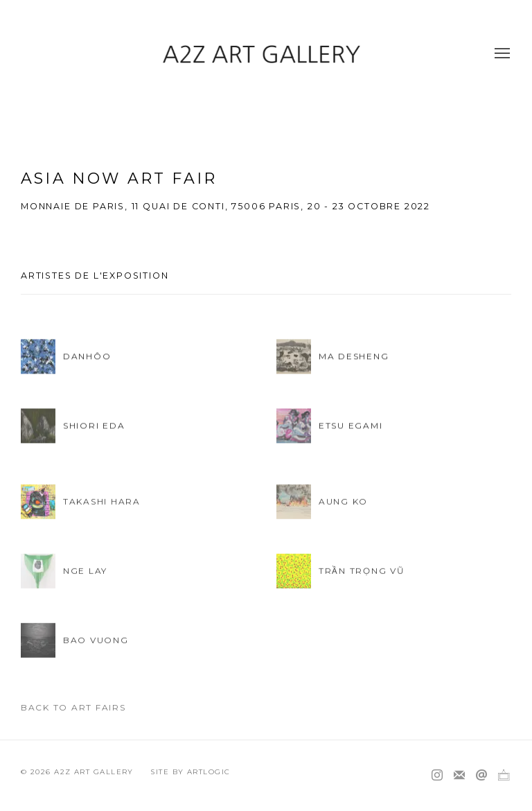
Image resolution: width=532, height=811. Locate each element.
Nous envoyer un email (481, 776)
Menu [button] (501, 54)
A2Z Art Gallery (266, 54)
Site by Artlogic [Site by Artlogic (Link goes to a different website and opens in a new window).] (190, 772)
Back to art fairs (73, 707)
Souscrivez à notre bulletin (459, 776)
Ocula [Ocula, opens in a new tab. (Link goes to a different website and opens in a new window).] (504, 776)
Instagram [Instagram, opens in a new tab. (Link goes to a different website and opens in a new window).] (437, 776)
